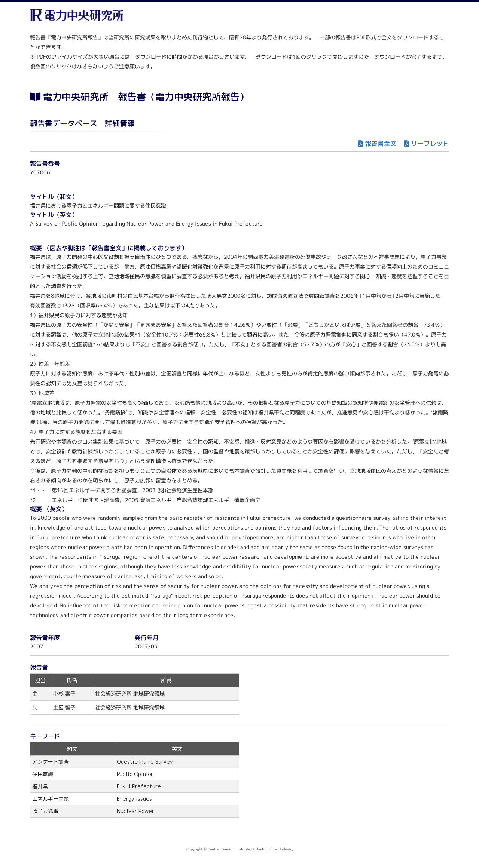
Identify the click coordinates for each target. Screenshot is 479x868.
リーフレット (430, 143)
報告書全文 (381, 143)
